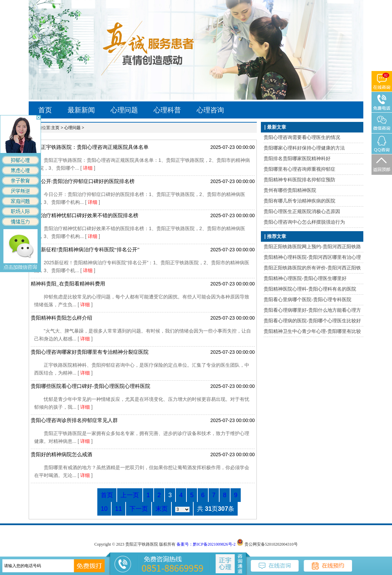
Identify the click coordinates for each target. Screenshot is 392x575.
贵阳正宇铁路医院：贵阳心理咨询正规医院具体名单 (90, 147)
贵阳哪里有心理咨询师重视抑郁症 (299, 169)
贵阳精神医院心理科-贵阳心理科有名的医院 (310, 289)
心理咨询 (210, 110)
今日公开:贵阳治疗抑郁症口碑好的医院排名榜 (83, 181)
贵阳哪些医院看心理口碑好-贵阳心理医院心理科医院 (90, 386)
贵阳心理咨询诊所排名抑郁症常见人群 (74, 420)
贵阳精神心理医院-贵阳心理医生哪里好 (305, 278)
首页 (45, 110)
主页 (55, 128)
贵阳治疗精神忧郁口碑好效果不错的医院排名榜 (85, 215)
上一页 (130, 495)
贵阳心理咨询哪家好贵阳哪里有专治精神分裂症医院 (90, 352)
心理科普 (167, 110)
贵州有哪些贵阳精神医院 (290, 190)
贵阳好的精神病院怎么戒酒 (61, 454)
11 (118, 509)
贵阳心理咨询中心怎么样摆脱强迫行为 (304, 222)
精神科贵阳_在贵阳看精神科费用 (68, 284)
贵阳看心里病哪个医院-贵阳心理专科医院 (307, 300)
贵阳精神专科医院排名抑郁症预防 (299, 180)
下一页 (139, 509)
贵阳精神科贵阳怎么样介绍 (61, 318)
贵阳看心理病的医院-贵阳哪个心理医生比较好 (312, 321)
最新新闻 (81, 110)
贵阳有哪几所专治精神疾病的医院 (299, 201)
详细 (88, 168)
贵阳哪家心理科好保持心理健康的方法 (304, 148)
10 (104, 509)
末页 (162, 509)
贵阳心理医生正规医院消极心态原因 (302, 212)
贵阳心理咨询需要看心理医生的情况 (302, 137)
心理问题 (124, 110)
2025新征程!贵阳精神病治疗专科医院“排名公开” (85, 250)
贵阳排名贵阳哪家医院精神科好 (297, 159)
